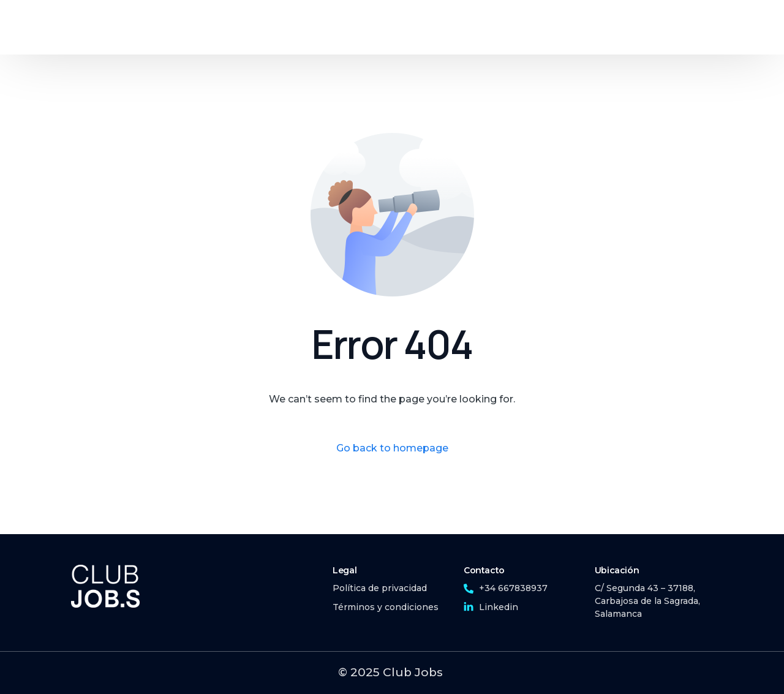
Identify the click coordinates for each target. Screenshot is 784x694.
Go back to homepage (392, 448)
